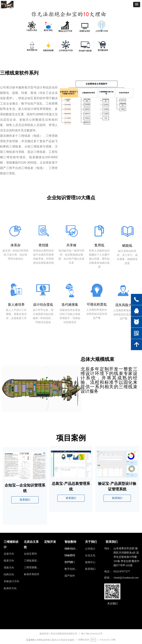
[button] (137, 5)
